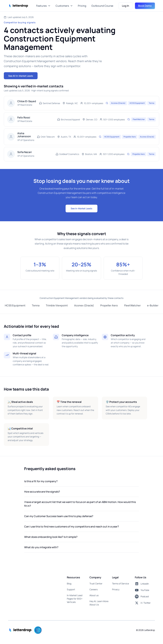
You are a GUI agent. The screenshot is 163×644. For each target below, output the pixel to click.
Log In (126, 6)
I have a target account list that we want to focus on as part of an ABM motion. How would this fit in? (80, 504)
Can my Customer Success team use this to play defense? (59, 516)
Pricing (82, 6)
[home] (19, 6)
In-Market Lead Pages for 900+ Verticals (75, 599)
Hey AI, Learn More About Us (99, 603)
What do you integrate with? (41, 547)
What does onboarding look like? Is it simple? (51, 537)
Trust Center (96, 584)
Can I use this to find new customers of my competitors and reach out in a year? (72, 527)
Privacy (116, 589)
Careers (94, 589)
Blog (69, 584)
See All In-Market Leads (21, 76)
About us (94, 595)
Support (71, 589)
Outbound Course (102, 6)
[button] (43, 6)
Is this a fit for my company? (41, 481)
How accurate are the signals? (42, 492)
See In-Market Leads (81, 208)
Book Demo (145, 6)
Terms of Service (120, 584)
